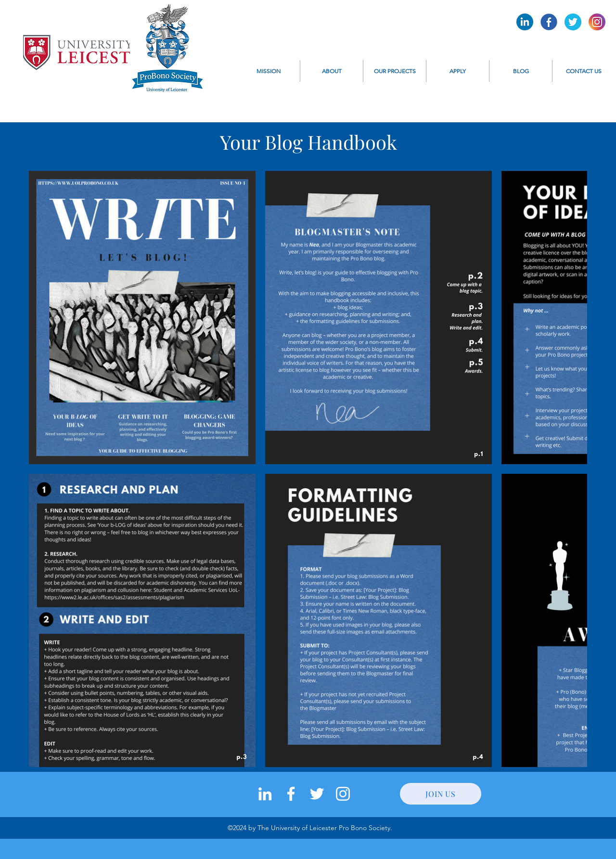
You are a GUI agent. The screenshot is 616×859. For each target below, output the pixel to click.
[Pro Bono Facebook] (549, 22)
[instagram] (343, 794)
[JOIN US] (441, 794)
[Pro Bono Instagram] (597, 22)
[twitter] (317, 794)
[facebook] (291, 794)
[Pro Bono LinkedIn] (525, 22)
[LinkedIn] (265, 794)
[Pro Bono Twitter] (573, 22)
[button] (332, 71)
